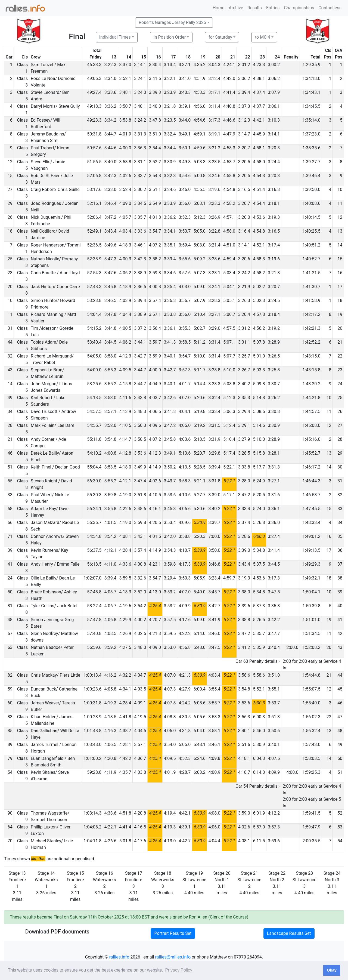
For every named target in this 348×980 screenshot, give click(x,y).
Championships (299, 8)
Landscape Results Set (289, 933)
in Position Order (170, 37)
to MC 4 (263, 37)
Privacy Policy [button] (179, 970)
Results (255, 8)
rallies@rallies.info (173, 957)
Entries (273, 8)
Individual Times (115, 37)
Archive (236, 8)
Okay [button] (332, 970)
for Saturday (220, 37)
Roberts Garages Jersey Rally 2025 (172, 22)
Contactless (330, 8)
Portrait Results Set (173, 933)
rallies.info (119, 957)
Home (218, 8)
